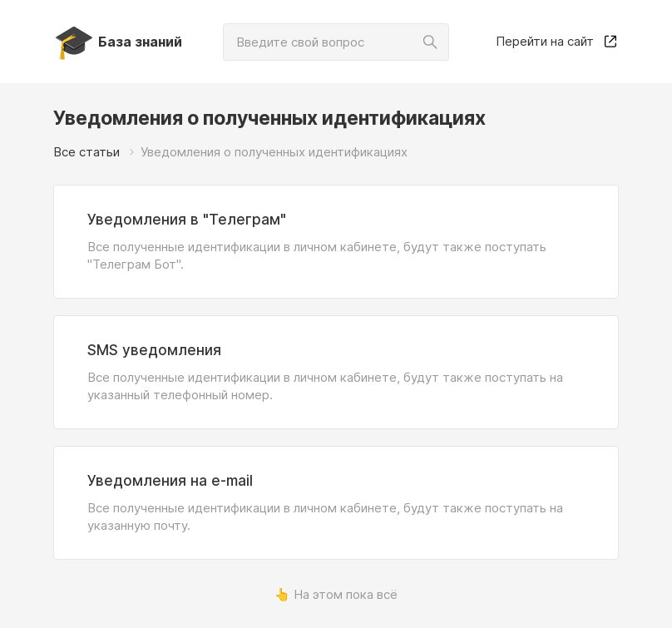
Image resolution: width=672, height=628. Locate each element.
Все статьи (86, 152)
